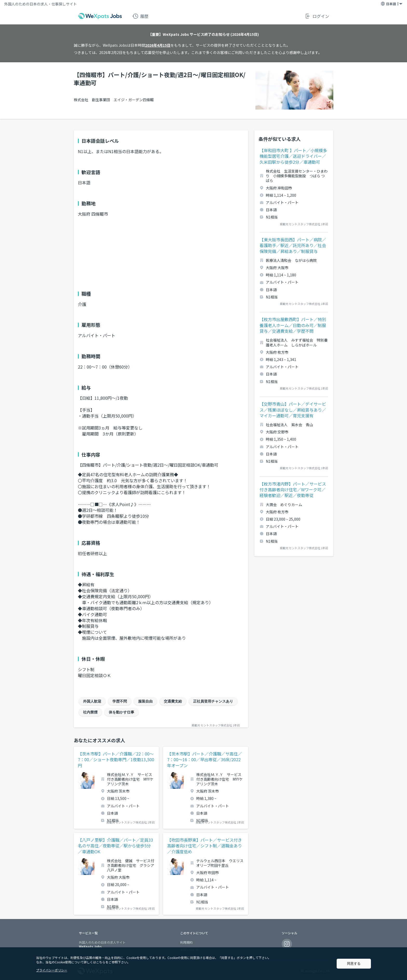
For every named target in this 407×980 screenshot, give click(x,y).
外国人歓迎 (92, 701)
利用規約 (186, 942)
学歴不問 (120, 701)
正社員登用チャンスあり (213, 701)
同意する (354, 964)
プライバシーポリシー (52, 970)
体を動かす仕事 (121, 712)
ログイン (317, 16)
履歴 (140, 16)
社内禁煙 (90, 712)
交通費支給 (173, 701)
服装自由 (145, 701)
